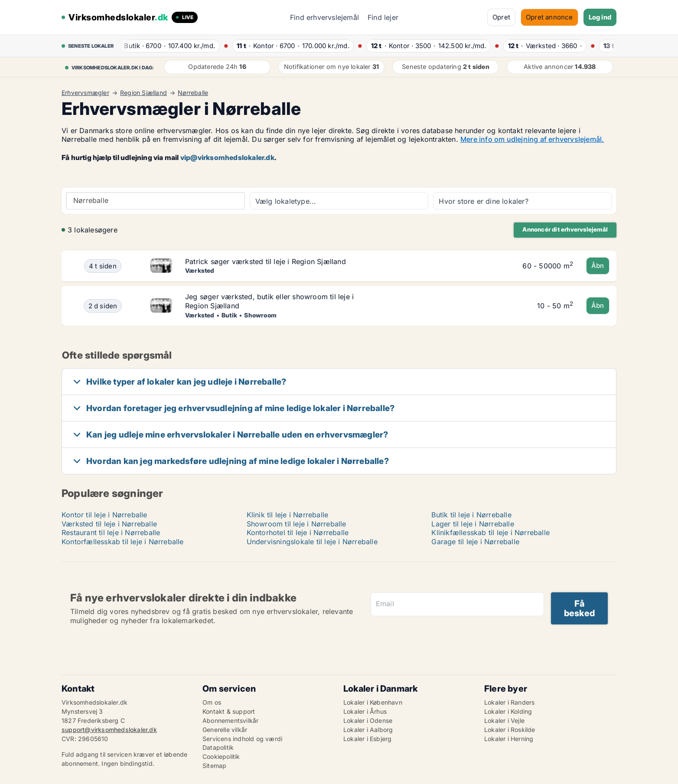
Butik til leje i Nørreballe (471, 515)
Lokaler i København (373, 702)
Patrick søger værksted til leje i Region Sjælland (266, 261)
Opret (501, 17)
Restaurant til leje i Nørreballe (111, 532)
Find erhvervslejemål (324, 17)
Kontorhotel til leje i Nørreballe (298, 532)
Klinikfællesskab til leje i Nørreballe (491, 532)
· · (167, 46)
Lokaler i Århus (365, 711)
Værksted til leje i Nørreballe (109, 524)
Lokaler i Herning (509, 739)
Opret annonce (549, 17)
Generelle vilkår (225, 730)
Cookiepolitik (221, 756)
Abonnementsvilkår (230, 720)
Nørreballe (193, 93)
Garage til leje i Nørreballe (475, 542)
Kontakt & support (229, 711)
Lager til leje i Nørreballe (473, 524)
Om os (212, 702)
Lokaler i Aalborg (368, 730)
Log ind (600, 17)
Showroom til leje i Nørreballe (297, 524)
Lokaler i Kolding (508, 711)
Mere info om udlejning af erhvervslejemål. (532, 139)
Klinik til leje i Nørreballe (288, 515)
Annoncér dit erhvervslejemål (565, 229)
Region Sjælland (143, 93)
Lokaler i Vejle (504, 720)
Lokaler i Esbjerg (367, 739)
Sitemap (214, 766)
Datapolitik (218, 747)
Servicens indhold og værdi (242, 739)
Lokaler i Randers (509, 702)
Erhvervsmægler (85, 93)
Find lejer (383, 17)
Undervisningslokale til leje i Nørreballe (312, 542)
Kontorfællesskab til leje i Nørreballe (123, 542)
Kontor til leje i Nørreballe (104, 515)
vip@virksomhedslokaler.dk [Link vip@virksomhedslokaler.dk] (227, 157)
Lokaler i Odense (368, 720)
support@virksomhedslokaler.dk (109, 730)
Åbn (598, 266)
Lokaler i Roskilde (510, 730)
